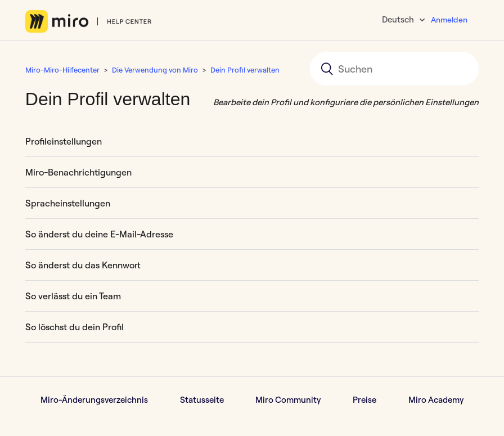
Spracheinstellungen (68, 203)
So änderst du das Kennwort (83, 265)
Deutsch (399, 19)
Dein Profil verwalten (245, 70)
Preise (364, 400)
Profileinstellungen (64, 141)
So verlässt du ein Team (73, 296)
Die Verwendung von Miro (155, 70)
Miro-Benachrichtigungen (78, 172)
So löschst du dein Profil (75, 327)
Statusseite (202, 400)
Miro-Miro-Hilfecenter (62, 70)
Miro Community (288, 400)
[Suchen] (394, 69)
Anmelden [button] (449, 20)
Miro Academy (436, 400)
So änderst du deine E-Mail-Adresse (99, 234)
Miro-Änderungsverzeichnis (94, 400)
